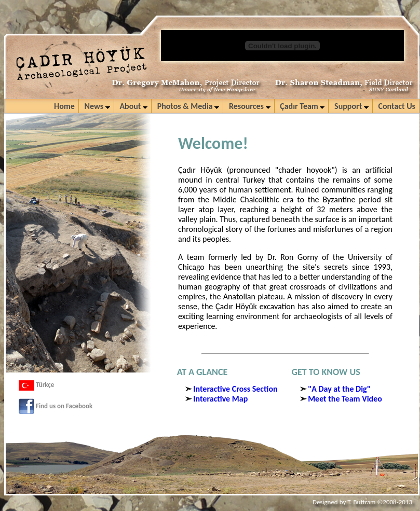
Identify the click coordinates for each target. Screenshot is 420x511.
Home (64, 106)
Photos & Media (188, 106)
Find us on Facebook (56, 406)
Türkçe (36, 385)
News (97, 106)
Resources (250, 106)
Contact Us (397, 106)
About (133, 106)
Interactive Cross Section (235, 389)
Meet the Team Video (345, 399)
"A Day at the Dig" (339, 389)
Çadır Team (302, 106)
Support (351, 106)
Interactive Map (220, 399)
